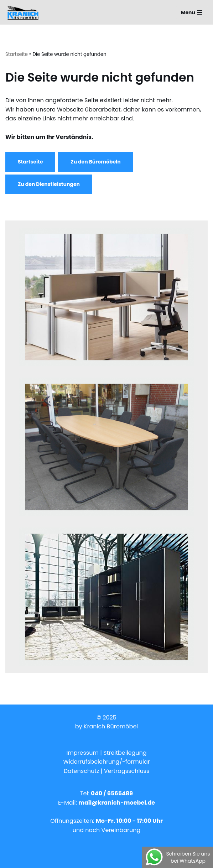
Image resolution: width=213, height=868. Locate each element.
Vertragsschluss (127, 771)
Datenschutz (82, 771)
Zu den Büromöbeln (95, 162)
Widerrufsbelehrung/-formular (106, 762)
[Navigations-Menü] (192, 12)
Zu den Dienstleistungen (49, 184)
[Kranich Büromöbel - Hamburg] (25, 12)
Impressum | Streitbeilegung (106, 753)
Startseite (17, 54)
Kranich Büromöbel (111, 726)
